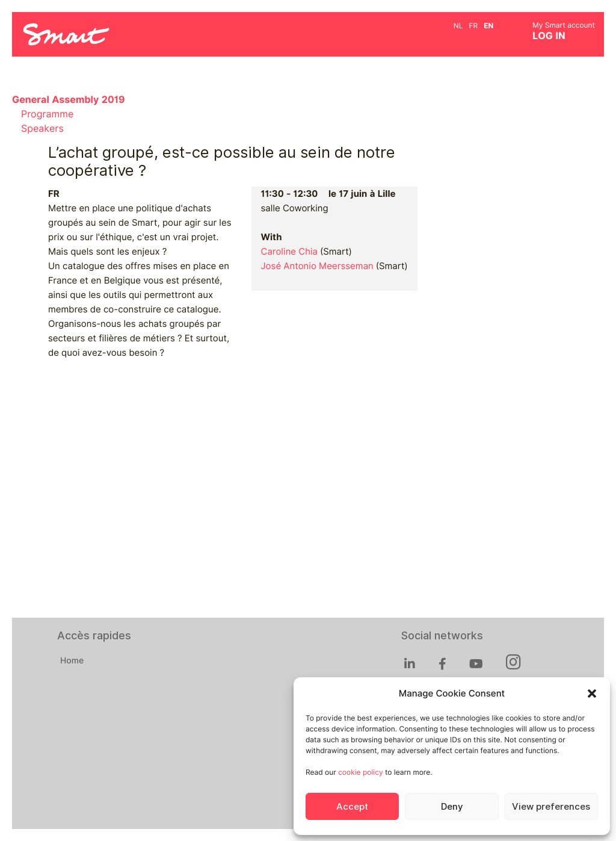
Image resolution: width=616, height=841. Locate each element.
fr (473, 26)
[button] (592, 694)
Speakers (42, 129)
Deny (452, 807)
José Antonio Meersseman (317, 266)
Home (72, 661)
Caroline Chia (289, 252)
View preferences (551, 807)
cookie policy (360, 772)
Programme (47, 114)
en (488, 26)
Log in (549, 36)
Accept (352, 807)
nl (458, 26)
